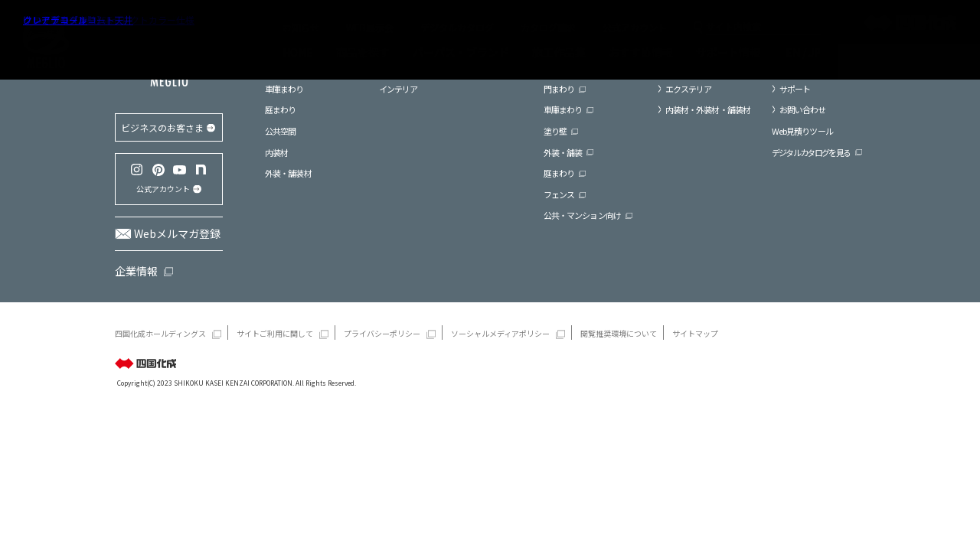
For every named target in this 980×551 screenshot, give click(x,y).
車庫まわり (284, 89)
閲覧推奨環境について (619, 333)
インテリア (399, 89)
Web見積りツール (802, 131)
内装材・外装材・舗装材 (708, 109)
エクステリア (689, 89)
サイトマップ (695, 333)
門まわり (559, 89)
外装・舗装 (563, 152)
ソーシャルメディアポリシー (500, 333)
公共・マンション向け (582, 215)
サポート (795, 89)
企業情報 (136, 271)
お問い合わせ (803, 109)
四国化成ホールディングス (160, 333)
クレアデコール (55, 20)
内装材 (276, 152)
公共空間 (280, 131)
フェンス (559, 194)
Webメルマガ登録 (177, 233)
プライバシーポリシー (382, 333)
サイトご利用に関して (275, 333)
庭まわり (280, 109)
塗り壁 (555, 131)
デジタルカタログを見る (811, 152)
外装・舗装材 (288, 173)
